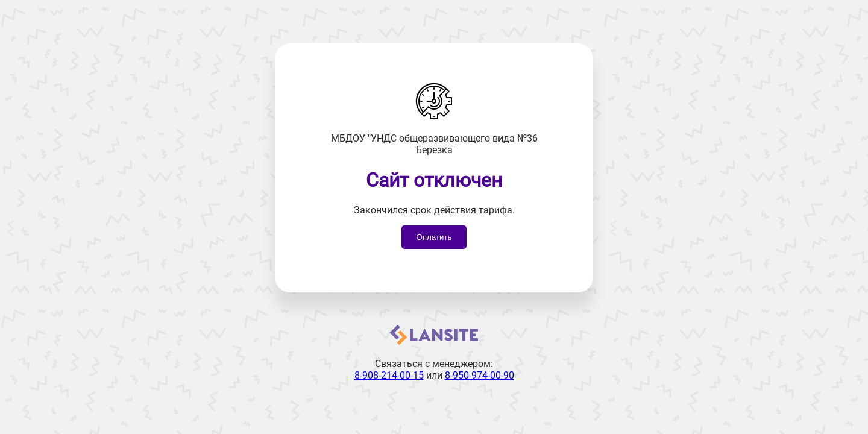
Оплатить (434, 237)
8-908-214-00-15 (389, 375)
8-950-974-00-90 (480, 375)
